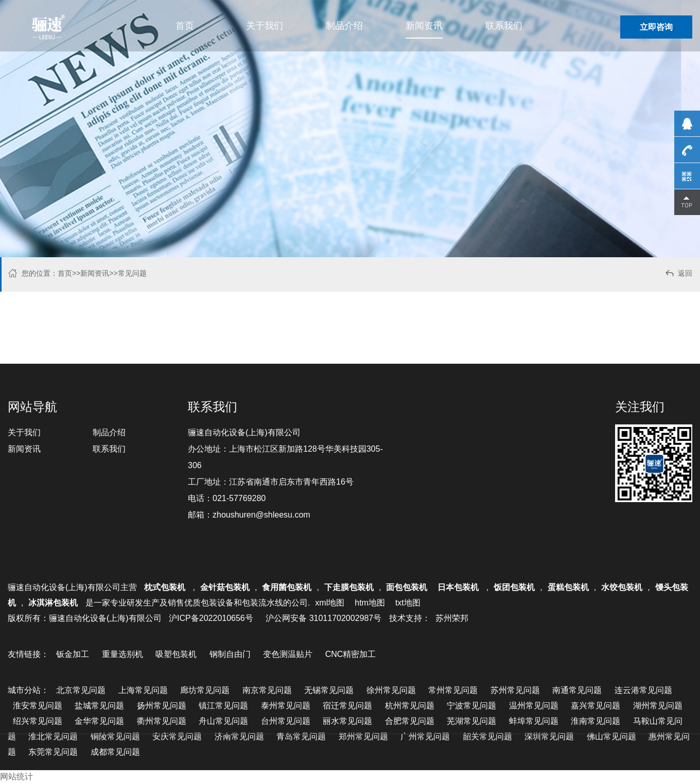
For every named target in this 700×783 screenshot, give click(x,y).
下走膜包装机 (349, 587)
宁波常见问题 (471, 706)
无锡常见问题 (329, 690)
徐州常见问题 (391, 690)
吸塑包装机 (176, 654)
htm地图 (370, 603)
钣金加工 (73, 654)
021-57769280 (239, 498)
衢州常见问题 (162, 721)
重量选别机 (122, 654)
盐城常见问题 (99, 706)
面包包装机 (407, 587)
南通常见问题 (577, 690)
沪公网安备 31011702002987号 (323, 618)
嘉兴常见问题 (596, 706)
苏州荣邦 (452, 618)
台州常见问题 (286, 721)
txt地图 (408, 603)
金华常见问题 (99, 721)
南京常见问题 (267, 690)
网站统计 (16, 777)
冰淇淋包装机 (53, 603)
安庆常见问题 (177, 736)
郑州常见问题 (363, 736)
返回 (678, 274)
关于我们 (265, 26)
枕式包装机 (166, 587)
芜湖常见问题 (471, 721)
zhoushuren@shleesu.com (261, 515)
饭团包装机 (514, 587)
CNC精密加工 (351, 654)
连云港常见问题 (643, 690)
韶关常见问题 (487, 736)
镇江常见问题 (223, 706)
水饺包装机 (622, 587)
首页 (185, 26)
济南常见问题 (239, 736)
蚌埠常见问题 (534, 721)
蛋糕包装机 (568, 587)
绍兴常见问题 (38, 721)
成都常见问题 (115, 752)
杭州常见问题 (410, 706)
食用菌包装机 (287, 587)
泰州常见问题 (286, 706)
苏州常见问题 (515, 690)
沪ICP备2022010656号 (211, 618)
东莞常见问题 (53, 752)
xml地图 (330, 603)
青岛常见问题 (301, 736)
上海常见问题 (143, 690)
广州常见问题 (425, 736)
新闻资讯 (424, 26)
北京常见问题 (81, 690)
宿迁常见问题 (347, 706)
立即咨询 (656, 27)
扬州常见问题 (162, 706)
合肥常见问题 (410, 721)
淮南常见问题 (596, 721)
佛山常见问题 (611, 736)
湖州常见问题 (658, 706)
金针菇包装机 (225, 587)
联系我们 (504, 26)
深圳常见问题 (549, 736)
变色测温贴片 (288, 654)
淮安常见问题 (38, 706)
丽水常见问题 (347, 721)
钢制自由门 (230, 654)
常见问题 (132, 273)
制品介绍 (344, 26)
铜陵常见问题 (115, 736)
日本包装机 (459, 587)
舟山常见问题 (223, 721)
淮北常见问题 (53, 736)
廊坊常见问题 (205, 690)
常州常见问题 (453, 690)
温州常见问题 (534, 706)
